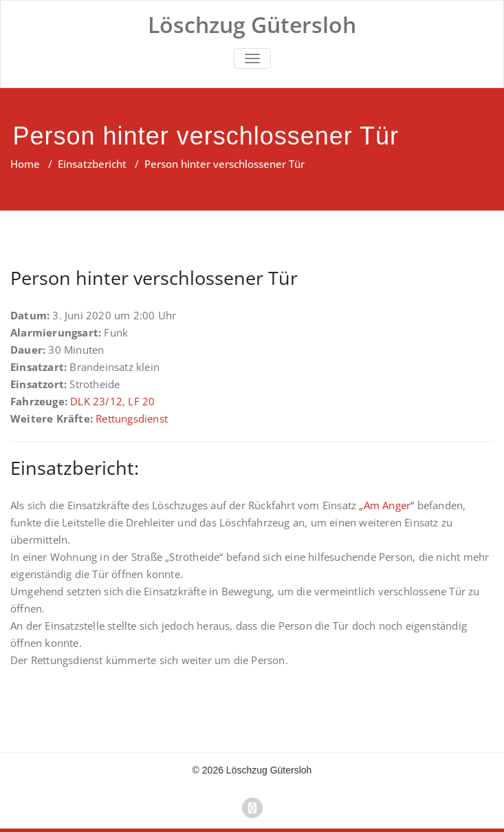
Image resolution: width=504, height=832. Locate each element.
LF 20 (141, 401)
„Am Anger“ (386, 505)
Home (25, 164)
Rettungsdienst (132, 418)
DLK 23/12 (96, 401)
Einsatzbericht (92, 164)
